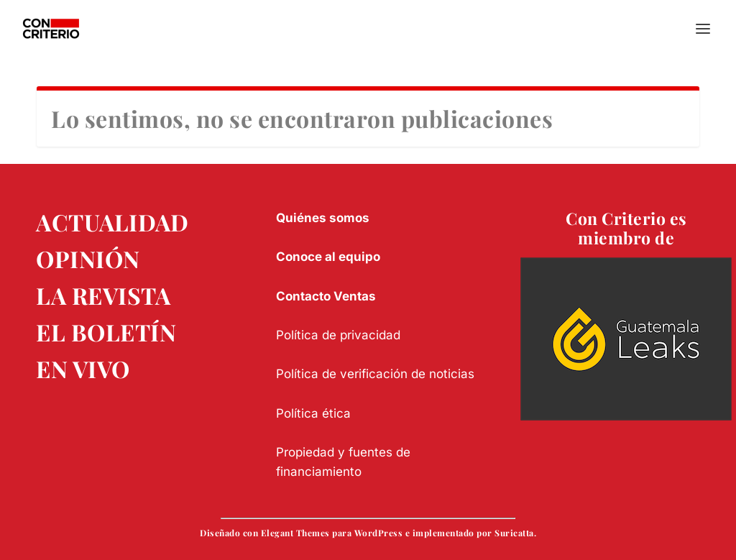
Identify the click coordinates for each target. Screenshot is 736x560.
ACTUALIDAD (112, 222)
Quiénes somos (323, 218)
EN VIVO (83, 368)
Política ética (313, 413)
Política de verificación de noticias (375, 374)
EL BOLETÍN (106, 332)
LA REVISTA (103, 295)
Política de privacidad (338, 335)
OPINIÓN (88, 258)
